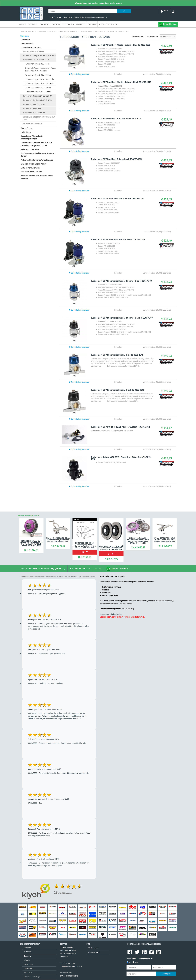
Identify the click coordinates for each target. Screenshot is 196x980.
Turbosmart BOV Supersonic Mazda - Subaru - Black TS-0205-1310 (122, 318)
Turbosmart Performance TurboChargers (37, 160)
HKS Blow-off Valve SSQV (32, 124)
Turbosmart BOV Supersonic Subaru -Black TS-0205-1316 (118, 390)
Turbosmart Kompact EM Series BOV (37, 96)
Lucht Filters (26, 132)
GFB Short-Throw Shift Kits (31, 172)
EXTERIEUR (92, 24)
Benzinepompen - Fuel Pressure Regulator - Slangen (38, 155)
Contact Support (118, 569)
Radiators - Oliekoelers (30, 149)
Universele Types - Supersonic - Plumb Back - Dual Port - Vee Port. (41, 69)
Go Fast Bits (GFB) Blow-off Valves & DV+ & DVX (39, 118)
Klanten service (93, 948)
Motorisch (33, 24)
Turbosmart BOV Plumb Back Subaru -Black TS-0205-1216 (118, 240)
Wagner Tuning (27, 128)
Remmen (23, 24)
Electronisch (68, 24)
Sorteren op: (162, 37)
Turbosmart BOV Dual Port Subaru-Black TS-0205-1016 (117, 159)
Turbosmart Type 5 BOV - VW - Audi (39, 83)
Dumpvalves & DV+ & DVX (31, 48)
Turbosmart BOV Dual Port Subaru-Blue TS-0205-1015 (116, 118)
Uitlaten (56, 24)
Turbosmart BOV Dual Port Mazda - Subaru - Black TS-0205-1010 (121, 82)
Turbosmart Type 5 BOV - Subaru (38, 75)
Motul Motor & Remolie (30, 168)
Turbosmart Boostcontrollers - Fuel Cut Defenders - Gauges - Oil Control (36, 144)
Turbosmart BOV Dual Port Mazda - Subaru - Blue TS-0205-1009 (121, 45)
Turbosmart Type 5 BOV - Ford (37, 64)
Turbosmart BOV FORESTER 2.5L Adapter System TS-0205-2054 (120, 427)
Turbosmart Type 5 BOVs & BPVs (36, 60)
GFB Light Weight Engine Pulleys (33, 164)
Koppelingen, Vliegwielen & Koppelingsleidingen (32, 137)
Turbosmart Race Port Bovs (34, 104)
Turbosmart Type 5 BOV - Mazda (38, 92)
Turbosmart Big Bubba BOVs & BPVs (37, 100)
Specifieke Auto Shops (108, 24)
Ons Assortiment (94, 952)
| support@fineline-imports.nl (96, 17)
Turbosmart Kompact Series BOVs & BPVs (39, 55)
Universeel (81, 24)
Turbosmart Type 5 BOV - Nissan (38, 87)
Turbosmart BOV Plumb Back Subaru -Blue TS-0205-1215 (117, 198)
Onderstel (45, 24)
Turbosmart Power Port (32, 108)
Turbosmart (25, 40)
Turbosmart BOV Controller (34, 113)
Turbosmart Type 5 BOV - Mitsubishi (39, 79)
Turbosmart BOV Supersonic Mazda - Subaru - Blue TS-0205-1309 (121, 281)
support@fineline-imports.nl (72, 966)
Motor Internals (27, 44)
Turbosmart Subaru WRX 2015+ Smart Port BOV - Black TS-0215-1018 (121, 458)
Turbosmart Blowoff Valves (33, 51)
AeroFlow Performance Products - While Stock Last (37, 177)
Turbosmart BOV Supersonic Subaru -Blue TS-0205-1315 (117, 355)
